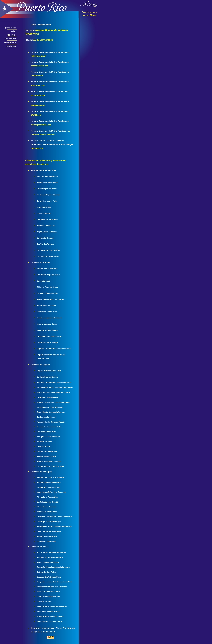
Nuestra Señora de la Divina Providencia (50, 62)
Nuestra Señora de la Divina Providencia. (50, 52)
